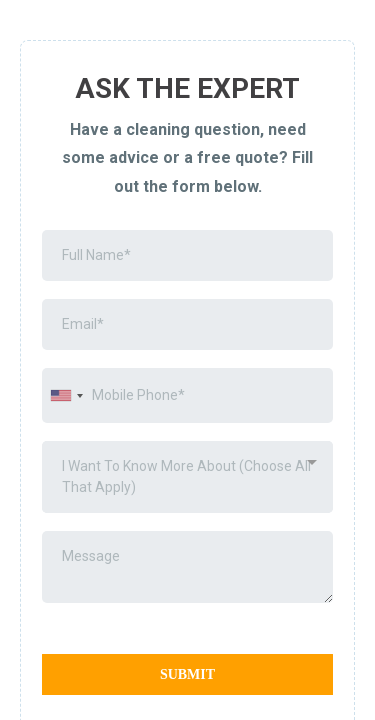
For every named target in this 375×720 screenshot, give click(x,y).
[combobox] (66, 395)
